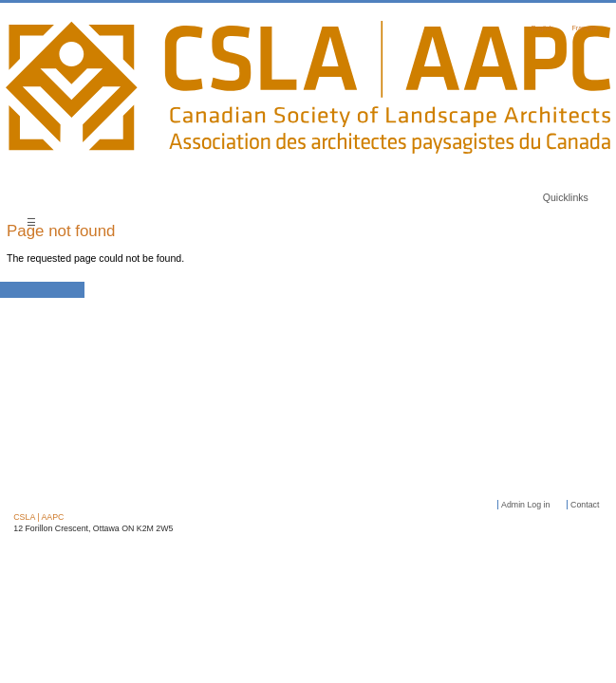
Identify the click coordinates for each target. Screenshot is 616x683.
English (542, 28)
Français (585, 28)
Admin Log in (525, 505)
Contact (585, 505)
